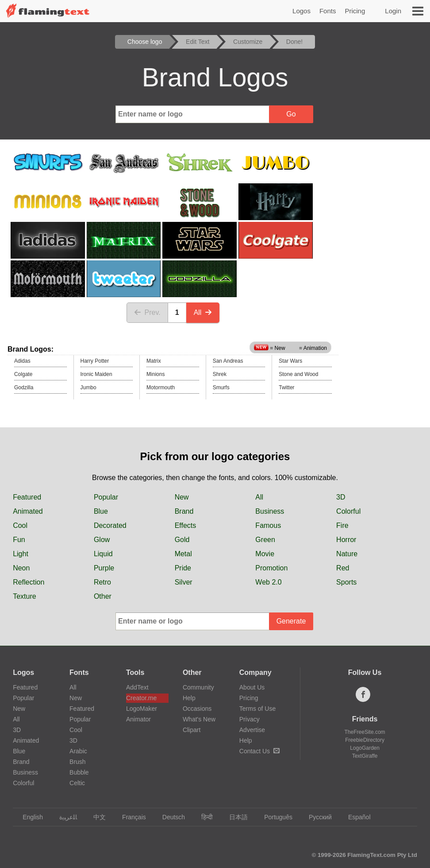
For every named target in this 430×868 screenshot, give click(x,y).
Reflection (29, 582)
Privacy (250, 719)
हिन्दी (203, 817)
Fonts (328, 11)
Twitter (286, 387)
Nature (347, 554)
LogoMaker (142, 709)
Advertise (252, 730)
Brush (78, 762)
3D (341, 497)
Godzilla (24, 387)
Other (103, 596)
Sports (346, 582)
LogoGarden (365, 748)
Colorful (348, 511)
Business (270, 511)
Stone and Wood (298, 374)
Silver (184, 582)
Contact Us (259, 751)
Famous (268, 525)
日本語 (234, 817)
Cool (20, 525)
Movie (265, 554)
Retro (102, 582)
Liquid (103, 554)
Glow (102, 540)
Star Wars (290, 361)
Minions (155, 374)
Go (291, 114)
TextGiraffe (365, 756)
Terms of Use (257, 709)
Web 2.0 (268, 582)
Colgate (23, 374)
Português (274, 817)
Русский (316, 817)
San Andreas (228, 361)
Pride (183, 568)
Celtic (77, 783)
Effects (186, 525)
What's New (199, 719)
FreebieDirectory (365, 740)
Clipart (192, 730)
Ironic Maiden (96, 374)
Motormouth (161, 387)
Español (355, 817)
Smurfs (221, 387)
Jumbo (88, 387)
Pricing (355, 11)
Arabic (78, 751)
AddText (137, 687)
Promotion (271, 568)
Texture (24, 596)
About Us (252, 687)
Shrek (220, 374)
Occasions (197, 709)
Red (343, 568)
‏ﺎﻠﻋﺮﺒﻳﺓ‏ (64, 817)
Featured (27, 497)
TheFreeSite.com (365, 732)
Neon (21, 568)
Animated (28, 511)
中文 (95, 817)
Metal (183, 554)
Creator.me (141, 698)
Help (189, 698)
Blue (101, 511)
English (29, 817)
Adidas (22, 361)
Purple (104, 568)
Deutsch (169, 817)
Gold (182, 540)
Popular (106, 497)
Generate (291, 621)
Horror (346, 540)
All (203, 312)
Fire (342, 525)
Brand (184, 511)
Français (130, 817)
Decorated (110, 525)
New (182, 497)
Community (198, 687)
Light (21, 554)
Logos (301, 11)
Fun (19, 540)
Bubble (79, 772)
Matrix (154, 361)
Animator (138, 719)
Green (265, 540)
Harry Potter (95, 361)
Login (393, 11)
